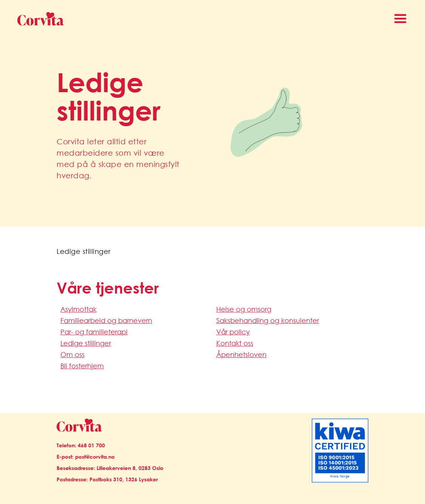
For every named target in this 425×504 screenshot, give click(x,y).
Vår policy (233, 332)
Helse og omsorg (244, 309)
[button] (400, 19)
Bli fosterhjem (82, 366)
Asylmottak (79, 309)
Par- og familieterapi (94, 332)
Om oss (72, 354)
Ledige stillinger (86, 343)
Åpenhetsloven (241, 354)
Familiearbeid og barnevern (106, 320)
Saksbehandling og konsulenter (268, 320)
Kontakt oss (235, 343)
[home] (38, 19)
